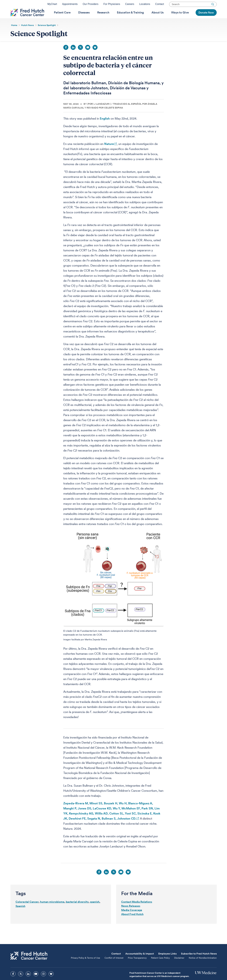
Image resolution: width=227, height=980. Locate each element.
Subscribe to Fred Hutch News (199, 962)
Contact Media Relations (137, 910)
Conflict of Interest (114, 966)
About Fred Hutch (132, 922)
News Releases (131, 914)
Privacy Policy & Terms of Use (86, 966)
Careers (130, 5)
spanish (95, 910)
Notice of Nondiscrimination (203, 966)
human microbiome (52, 910)
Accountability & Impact (140, 962)
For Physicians (112, 5)
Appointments (70, 5)
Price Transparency (137, 966)
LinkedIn (73, 55)
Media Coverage (132, 918)
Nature (109, 152)
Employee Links (167, 962)
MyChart (52, 5)
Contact (160, 5)
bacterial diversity (77, 910)
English (105, 127)
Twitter (80, 55)
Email (88, 55)
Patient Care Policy (160, 966)
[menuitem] (62, 18)
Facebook (66, 55)
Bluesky (95, 55)
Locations (145, 5)
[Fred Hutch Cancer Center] (29, 964)
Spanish (20, 914)
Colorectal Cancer (27, 910)
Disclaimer (179, 966)
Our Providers (90, 5)
